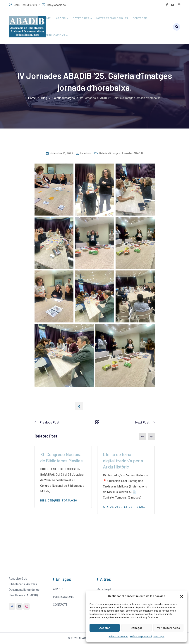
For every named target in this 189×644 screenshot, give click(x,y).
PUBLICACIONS (55, 35)
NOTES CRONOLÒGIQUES (112, 18)
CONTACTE (140, 18)
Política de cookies (118, 637)
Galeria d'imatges (110, 153)
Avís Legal (104, 589)
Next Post (142, 422)
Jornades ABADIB (132, 153)
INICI (49, 18)
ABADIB (61, 18)
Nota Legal (159, 637)
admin (87, 153)
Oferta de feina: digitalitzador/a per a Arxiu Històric (123, 461)
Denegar (136, 628)
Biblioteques (51, 501)
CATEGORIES (81, 18)
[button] (182, 596)
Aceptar (105, 628)
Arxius (108, 507)
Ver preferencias (168, 628)
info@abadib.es (56, 5)
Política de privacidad (141, 637)
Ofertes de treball (130, 507)
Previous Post (50, 422)
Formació (70, 501)
